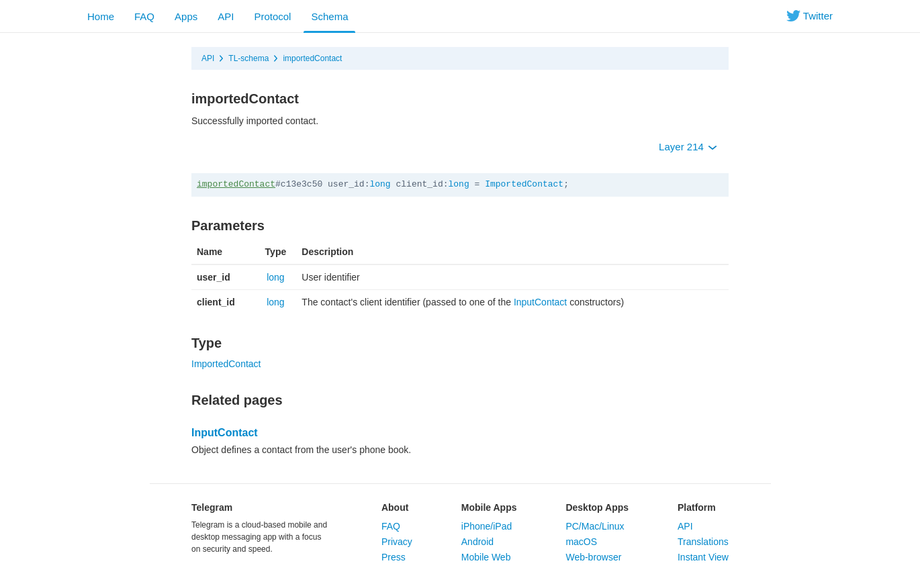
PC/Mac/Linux (595, 526)
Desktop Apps (597, 507)
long (380, 184)
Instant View (703, 557)
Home (101, 16)
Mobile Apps (489, 507)
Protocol (272, 16)
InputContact (540, 302)
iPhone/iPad (487, 526)
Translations (703, 542)
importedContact (312, 58)
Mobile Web (486, 557)
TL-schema (248, 58)
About (395, 507)
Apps (186, 16)
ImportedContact (524, 184)
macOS (581, 542)
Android (477, 542)
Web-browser (593, 557)
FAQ (144, 16)
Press (394, 557)
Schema (329, 16)
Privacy (397, 542)
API (226, 16)
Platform (697, 507)
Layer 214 (688, 147)
